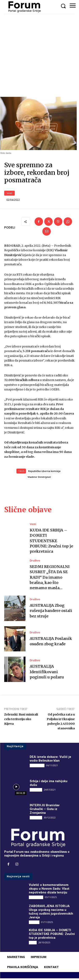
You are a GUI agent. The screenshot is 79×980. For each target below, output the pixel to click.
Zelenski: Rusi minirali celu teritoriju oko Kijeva (21, 721)
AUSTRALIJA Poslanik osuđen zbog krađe (51, 643)
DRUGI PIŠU (37, 767)
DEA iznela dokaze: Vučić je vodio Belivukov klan (50, 760)
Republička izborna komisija (44, 473)
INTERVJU (36, 791)
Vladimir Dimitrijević (39, 479)
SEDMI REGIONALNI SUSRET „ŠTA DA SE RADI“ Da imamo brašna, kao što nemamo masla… (50, 579)
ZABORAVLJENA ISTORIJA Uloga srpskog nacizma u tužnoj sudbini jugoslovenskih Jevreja (51, 913)
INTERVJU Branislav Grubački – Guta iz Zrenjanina (45, 811)
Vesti (9, 195)
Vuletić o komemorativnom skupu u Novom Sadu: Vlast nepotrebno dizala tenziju (49, 890)
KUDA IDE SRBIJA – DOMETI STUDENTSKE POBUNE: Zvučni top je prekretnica (51, 542)
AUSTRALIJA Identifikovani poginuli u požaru (47, 673)
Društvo (35, 562)
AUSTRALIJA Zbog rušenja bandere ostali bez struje (51, 612)
